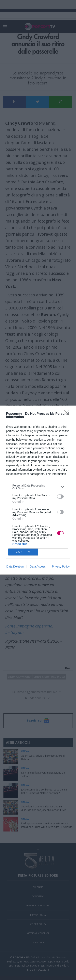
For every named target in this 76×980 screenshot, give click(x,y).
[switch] (60, 497)
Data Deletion (15, 566)
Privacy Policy (61, 566)
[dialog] (38, 490)
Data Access (38, 566)
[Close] (68, 414)
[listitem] (38, 487)
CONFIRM (23, 552)
